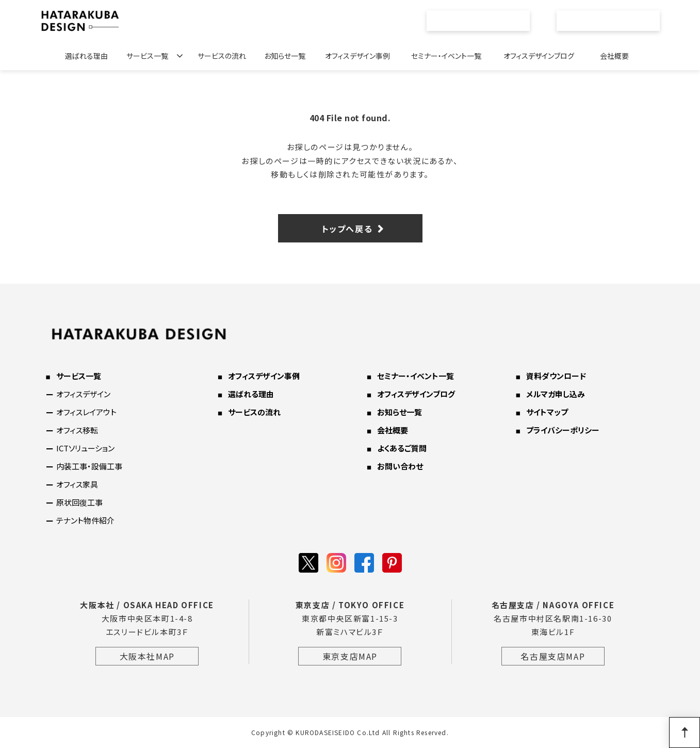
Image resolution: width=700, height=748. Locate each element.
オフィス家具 (77, 484)
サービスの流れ (222, 56)
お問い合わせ (614, 21)
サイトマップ (547, 412)
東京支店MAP (350, 656)
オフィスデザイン (83, 394)
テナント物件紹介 (85, 520)
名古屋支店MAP (553, 656)
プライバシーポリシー (563, 430)
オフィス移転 (77, 430)
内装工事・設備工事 (89, 466)
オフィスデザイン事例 (357, 56)
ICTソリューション (85, 448)
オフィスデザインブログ (539, 56)
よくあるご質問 (402, 448)
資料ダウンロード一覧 (484, 21)
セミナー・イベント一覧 (446, 56)
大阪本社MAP (147, 656)
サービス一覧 (147, 56)
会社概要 (614, 56)
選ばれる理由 (86, 56)
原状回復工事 (79, 502)
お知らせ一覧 (285, 56)
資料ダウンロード (556, 376)
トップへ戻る (347, 229)
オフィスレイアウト (86, 412)
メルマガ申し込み (556, 394)
